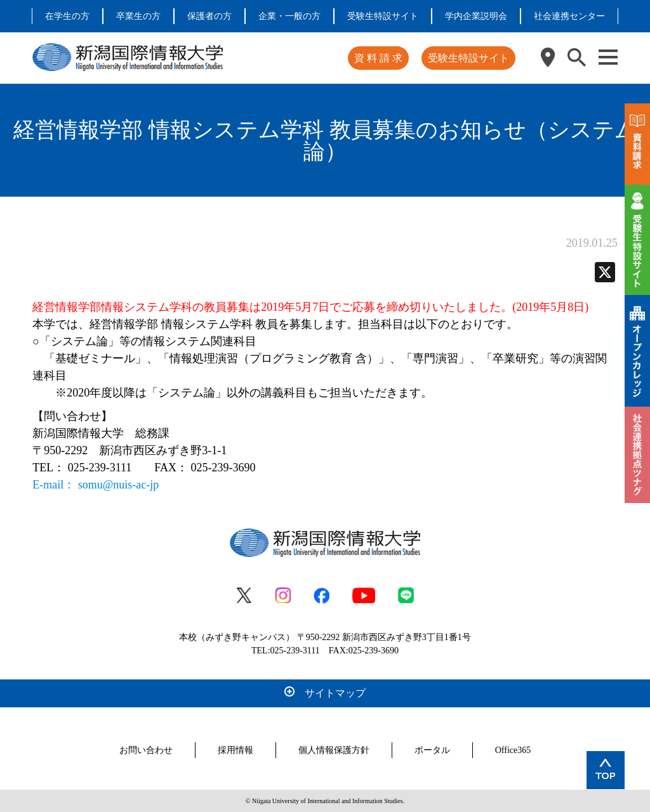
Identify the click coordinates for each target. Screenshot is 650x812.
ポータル (432, 750)
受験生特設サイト (383, 16)
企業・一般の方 (289, 16)
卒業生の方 (138, 16)
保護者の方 (209, 16)
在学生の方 (67, 16)
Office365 (513, 750)
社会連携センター (569, 16)
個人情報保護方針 (334, 750)
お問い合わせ (146, 750)
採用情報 (235, 750)
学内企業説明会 (476, 16)
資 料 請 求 (378, 58)
